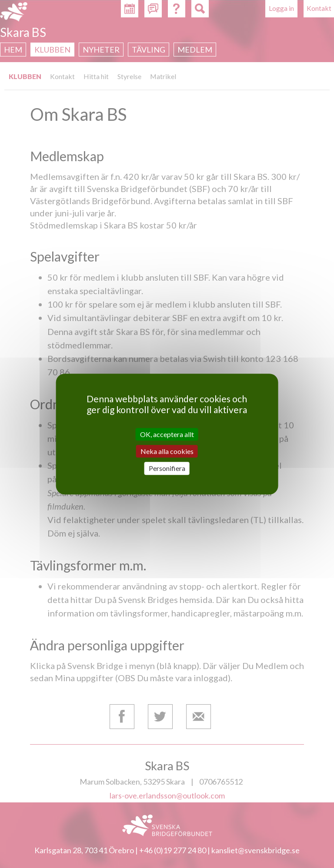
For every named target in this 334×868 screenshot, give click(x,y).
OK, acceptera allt (167, 434)
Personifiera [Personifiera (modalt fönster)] (167, 469)
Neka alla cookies (167, 451)
